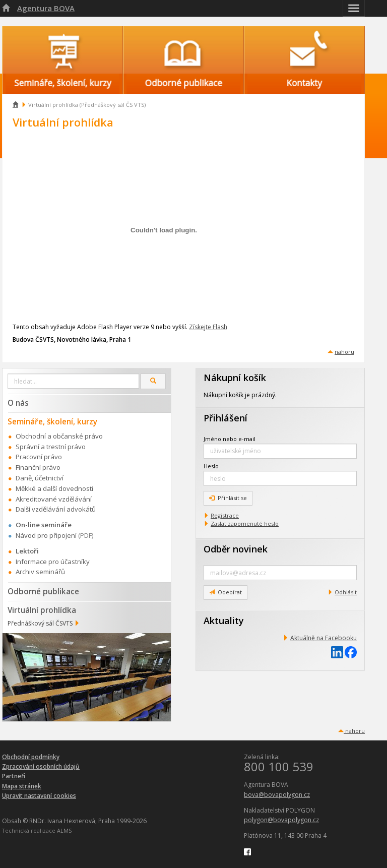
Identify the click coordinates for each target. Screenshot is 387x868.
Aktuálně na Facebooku (324, 638)
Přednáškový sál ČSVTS (40, 623)
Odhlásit (346, 592)
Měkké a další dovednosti (54, 488)
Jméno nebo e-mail (230, 439)
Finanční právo (38, 467)
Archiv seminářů (40, 572)
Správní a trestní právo (51, 447)
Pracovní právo (39, 457)
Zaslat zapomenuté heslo (245, 523)
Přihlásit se (228, 498)
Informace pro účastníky (53, 562)
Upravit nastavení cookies (39, 796)
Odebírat (225, 592)
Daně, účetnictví (40, 478)
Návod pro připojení (46, 535)
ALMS (64, 830)
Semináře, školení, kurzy (52, 421)
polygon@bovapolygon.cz (281, 820)
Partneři (14, 776)
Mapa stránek (22, 786)
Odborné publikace (43, 591)
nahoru (344, 352)
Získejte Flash (208, 327)
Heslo (211, 466)
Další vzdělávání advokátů (56, 509)
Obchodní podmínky (31, 757)
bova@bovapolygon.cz (277, 795)
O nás (18, 403)
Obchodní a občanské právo (59, 436)
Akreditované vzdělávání (54, 499)
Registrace (225, 515)
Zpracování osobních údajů (41, 766)
